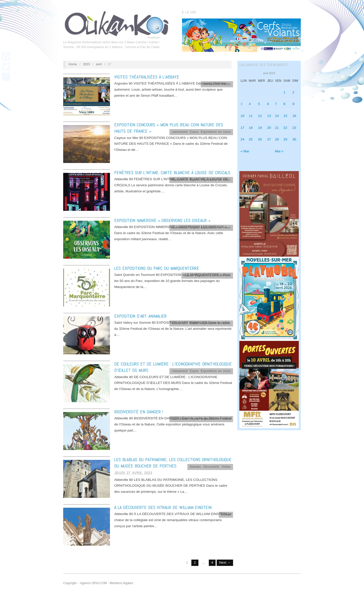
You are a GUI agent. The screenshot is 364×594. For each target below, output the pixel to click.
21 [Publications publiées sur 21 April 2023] (277, 128)
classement (180, 132)
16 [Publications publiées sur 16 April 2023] (294, 116)
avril (99, 64)
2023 (86, 64)
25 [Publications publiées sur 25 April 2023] (251, 139)
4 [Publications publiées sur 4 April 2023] (250, 104)
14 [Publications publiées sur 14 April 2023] (277, 116)
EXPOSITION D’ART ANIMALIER (140, 316)
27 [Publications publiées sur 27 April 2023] (269, 139)
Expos (194, 132)
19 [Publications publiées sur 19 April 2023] (260, 128)
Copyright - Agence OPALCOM (85, 583)
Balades (195, 467)
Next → (225, 562)
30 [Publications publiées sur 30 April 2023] (294, 139)
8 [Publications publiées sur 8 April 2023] (284, 104)
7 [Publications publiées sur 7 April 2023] (276, 104)
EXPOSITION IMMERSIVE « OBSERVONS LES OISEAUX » (162, 220)
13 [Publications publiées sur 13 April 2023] (269, 116)
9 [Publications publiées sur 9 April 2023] (293, 104)
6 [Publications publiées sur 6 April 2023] (268, 104)
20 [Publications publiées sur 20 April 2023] (269, 128)
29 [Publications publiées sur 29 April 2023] (285, 139)
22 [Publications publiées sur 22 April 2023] (285, 128)
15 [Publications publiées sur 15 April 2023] (285, 116)
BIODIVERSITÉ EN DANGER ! (139, 412)
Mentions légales (121, 583)
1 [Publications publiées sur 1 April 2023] (284, 92)
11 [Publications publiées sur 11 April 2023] (251, 116)
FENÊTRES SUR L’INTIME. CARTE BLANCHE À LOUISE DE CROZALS (172, 172)
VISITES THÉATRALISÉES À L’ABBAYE (147, 77)
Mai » (279, 151)
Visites (226, 84)
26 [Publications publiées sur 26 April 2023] (260, 139)
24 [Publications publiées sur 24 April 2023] (243, 139)
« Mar (245, 151)
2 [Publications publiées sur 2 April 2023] (293, 92)
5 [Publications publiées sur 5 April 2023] (259, 104)
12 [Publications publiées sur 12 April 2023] (260, 116)
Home (73, 64)
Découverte (211, 84)
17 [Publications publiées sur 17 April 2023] (243, 128)
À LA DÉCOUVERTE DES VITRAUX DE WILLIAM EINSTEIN (163, 507)
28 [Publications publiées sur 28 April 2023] (277, 139)
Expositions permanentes (213, 275)
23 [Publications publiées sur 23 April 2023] (294, 128)
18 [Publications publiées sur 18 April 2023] (251, 128)
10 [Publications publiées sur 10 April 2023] (243, 116)
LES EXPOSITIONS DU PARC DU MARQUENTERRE (157, 268)
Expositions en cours (216, 132)
